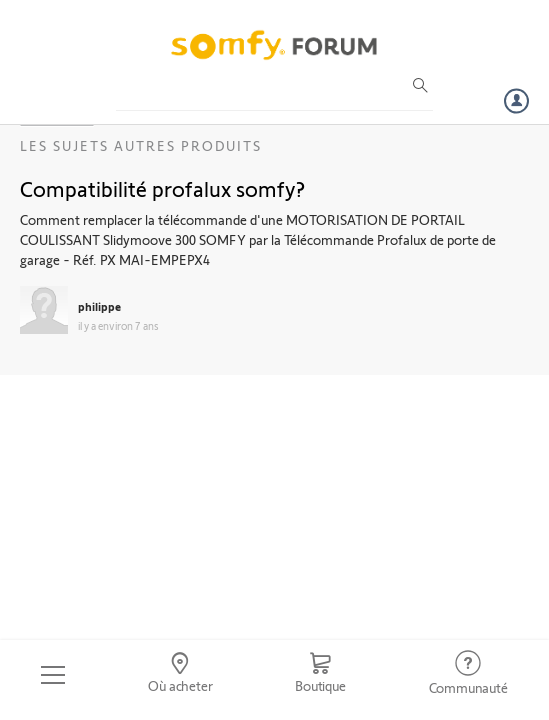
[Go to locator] (180, 675)
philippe (99, 306)
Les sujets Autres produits (141, 145)
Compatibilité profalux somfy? (162, 188)
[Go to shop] (320, 675)
